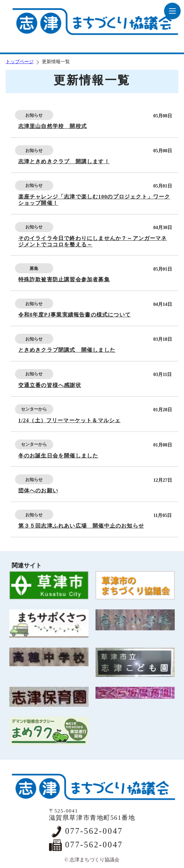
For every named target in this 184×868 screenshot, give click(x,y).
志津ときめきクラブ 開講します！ (64, 161)
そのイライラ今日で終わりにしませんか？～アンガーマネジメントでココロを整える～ (93, 241)
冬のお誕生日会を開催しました (58, 456)
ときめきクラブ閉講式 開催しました (67, 350)
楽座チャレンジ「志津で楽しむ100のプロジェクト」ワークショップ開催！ (94, 200)
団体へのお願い (38, 491)
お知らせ (34, 115)
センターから (34, 409)
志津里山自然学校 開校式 (53, 126)
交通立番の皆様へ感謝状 (50, 385)
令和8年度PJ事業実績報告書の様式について (75, 315)
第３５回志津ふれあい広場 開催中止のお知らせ (81, 526)
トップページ (20, 62)
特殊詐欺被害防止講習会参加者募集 (64, 279)
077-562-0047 (94, 831)
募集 (34, 268)
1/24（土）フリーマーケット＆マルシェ (70, 420)
